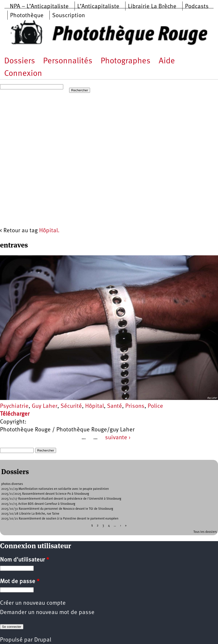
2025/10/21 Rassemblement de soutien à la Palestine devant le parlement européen (60, 519)
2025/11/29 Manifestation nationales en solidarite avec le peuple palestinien (55, 489)
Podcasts (197, 7)
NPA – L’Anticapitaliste (39, 7)
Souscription (69, 16)
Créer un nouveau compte (33, 603)
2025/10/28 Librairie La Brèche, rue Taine (30, 514)
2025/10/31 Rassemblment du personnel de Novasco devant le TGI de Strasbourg (57, 509)
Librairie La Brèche (152, 7)
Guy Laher (45, 406)
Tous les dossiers (205, 532)
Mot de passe (20, 582)
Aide (167, 61)
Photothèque (27, 16)
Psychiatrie (14, 406)
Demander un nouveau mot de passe (47, 613)
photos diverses (12, 484)
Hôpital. (49, 231)
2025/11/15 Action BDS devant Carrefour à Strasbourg (38, 504)
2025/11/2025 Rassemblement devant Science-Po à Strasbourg (45, 494)
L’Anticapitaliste (98, 7)
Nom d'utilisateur (24, 560)
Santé (115, 406)
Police (155, 406)
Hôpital (94, 406)
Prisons (135, 406)
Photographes (125, 61)
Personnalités (68, 61)
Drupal (43, 640)
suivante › (118, 438)
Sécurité (71, 406)
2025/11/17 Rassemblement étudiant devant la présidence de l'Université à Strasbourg (61, 499)
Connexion (23, 74)
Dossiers (20, 61)
